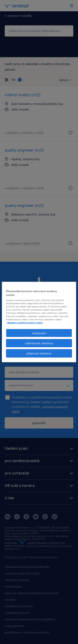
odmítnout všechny (39, 343)
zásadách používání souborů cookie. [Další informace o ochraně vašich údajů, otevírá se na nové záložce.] (25, 322)
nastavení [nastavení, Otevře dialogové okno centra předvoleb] (39, 333)
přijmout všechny (39, 353)
